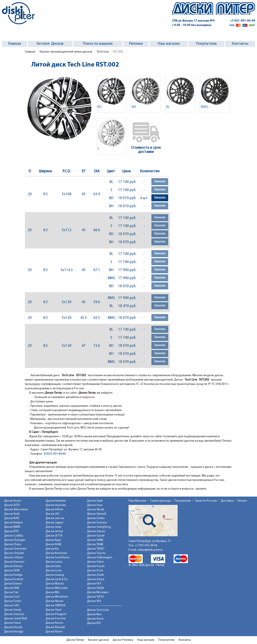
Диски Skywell (97, 514)
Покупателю (206, 44)
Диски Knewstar (56, 553)
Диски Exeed (13, 584)
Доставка (227, 501)
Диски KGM (53, 544)
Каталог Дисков (50, 44)
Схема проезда (160, 501)
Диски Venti (95, 619)
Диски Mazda (55, 584)
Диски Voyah (96, 566)
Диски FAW (12, 588)
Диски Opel (53, 610)
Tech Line (103, 52)
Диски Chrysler (14, 553)
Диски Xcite (95, 571)
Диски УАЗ (94, 601)
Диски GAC (12, 606)
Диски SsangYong (99, 527)
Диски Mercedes (57, 588)
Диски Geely (13, 610)
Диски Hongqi (14, 632)
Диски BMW (12, 527)
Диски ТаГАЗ (95, 597)
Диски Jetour (54, 531)
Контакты (240, 44)
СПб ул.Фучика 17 (193, 21)
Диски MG (53, 592)
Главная (15, 44)
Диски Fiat (11, 592)
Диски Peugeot (56, 614)
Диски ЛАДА (96, 588)
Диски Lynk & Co (57, 579)
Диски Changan (15, 540)
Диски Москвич (98, 592)
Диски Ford (12, 597)
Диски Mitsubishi (57, 597)
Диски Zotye (96, 579)
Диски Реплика (123, 640)
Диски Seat (95, 505)
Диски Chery (13, 544)
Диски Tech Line (98, 610)
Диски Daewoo (14, 562)
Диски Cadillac (14, 536)
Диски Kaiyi (53, 540)
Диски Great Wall (15, 619)
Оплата (242, 501)
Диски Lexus (54, 562)
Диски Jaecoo (55, 518)
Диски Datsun (13, 566)
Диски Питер (75, 640)
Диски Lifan (53, 566)
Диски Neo (94, 614)
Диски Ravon (54, 623)
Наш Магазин (137, 501)
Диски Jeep (53, 527)
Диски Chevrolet (15, 549)
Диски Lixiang (55, 575)
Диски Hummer (56, 501)
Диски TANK (95, 544)
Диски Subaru (96, 531)
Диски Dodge (13, 575)
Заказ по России (206, 501)
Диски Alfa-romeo (16, 510)
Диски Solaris (96, 518)
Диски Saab (95, 501)
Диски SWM (95, 540)
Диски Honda (13, 627)
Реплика (136, 44)
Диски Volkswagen (100, 558)
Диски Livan (54, 571)
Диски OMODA (56, 606)
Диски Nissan (55, 601)
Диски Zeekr (96, 575)
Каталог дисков (98, 640)
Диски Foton (13, 601)
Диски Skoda (96, 510)
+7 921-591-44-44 (243, 21)
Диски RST (94, 623)
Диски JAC (53, 514)
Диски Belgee (14, 523)
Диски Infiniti (54, 510)
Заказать (160, 182)
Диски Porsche (56, 619)
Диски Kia (52, 549)
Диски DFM (12, 571)
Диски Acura (13, 501)
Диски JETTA (54, 536)
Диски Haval (12, 623)
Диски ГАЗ (94, 584)
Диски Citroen (14, 558)
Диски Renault (55, 627)
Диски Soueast (97, 523)
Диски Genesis (14, 614)
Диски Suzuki (96, 536)
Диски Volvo (95, 562)
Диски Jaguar (54, 523)
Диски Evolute (14, 579)
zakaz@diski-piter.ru (150, 550)
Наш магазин (169, 44)
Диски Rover (54, 632)
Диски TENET (96, 549)
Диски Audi (12, 514)
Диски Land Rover (58, 558)
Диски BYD (11, 531)
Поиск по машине (98, 44)
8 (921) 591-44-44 (55, 454)
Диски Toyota (96, 553)
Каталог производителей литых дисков (66, 52)
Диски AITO (12, 505)
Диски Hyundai (56, 505)
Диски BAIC (12, 518)
